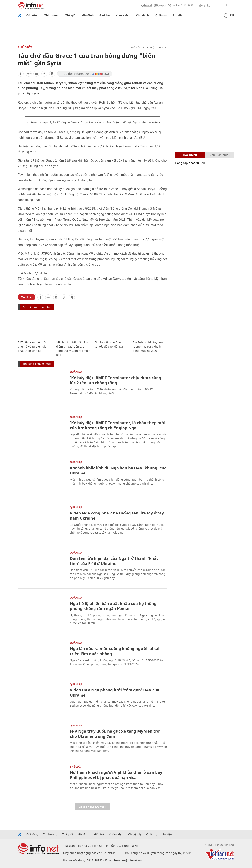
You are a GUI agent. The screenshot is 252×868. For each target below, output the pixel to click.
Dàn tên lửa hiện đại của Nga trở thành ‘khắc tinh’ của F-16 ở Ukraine (114, 561)
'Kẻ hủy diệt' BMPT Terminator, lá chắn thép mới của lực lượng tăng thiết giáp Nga (118, 425)
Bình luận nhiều (220, 155)
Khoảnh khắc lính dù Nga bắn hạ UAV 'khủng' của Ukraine (118, 470)
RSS (229, 15)
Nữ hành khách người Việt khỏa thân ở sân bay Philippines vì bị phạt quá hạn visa (116, 775)
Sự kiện (178, 15)
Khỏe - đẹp (123, 15)
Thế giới (71, 15)
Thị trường (52, 15)
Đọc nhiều (190, 155)
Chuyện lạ (143, 15)
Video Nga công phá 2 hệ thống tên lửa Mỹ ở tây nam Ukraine (117, 516)
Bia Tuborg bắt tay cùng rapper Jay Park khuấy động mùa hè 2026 (149, 347)
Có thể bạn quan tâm (37, 307)
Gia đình (88, 15)
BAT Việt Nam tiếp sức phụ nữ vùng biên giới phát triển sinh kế (33, 347)
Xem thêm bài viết (93, 806)
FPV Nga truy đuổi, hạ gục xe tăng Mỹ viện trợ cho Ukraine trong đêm (115, 734)
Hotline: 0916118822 (181, 5)
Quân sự (161, 15)
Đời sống (32, 15)
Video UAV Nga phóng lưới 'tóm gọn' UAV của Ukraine (115, 693)
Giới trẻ (105, 15)
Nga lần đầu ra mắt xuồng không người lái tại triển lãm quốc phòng (115, 651)
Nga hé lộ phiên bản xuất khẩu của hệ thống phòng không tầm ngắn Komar (113, 606)
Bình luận (27, 297)
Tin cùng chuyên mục (37, 364)
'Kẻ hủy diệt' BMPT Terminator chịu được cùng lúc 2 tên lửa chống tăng (116, 380)
